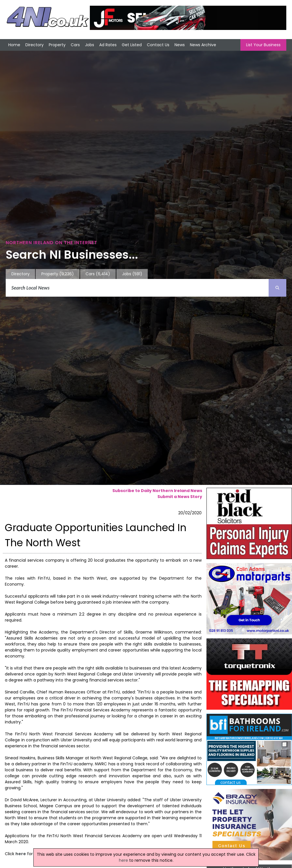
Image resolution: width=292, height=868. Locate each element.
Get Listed (132, 45)
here (21, 854)
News (180, 45)
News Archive (203, 45)
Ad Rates (108, 45)
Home (14, 45)
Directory (35, 45)
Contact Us (158, 45)
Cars (75, 45)
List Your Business (263, 45)
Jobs (90, 45)
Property (57, 45)
